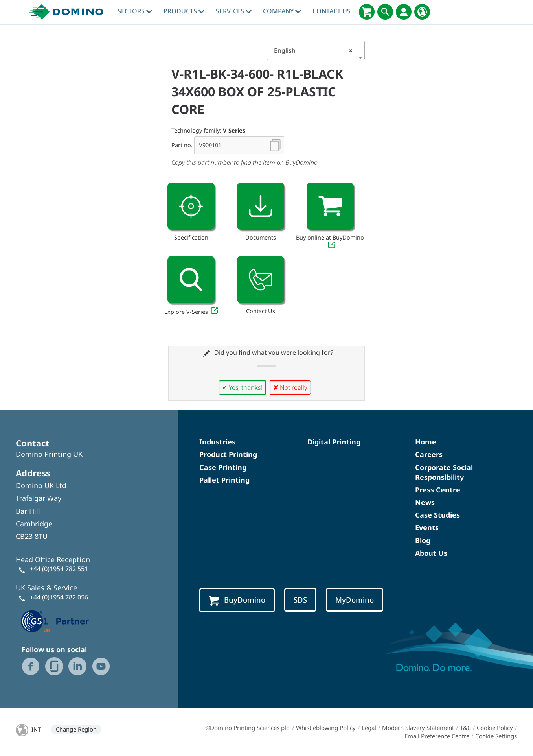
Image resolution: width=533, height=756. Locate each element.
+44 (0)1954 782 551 (59, 569)
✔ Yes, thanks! (242, 387)
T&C (465, 728)
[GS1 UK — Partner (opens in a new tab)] (55, 620)
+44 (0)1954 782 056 (59, 597)
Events (427, 527)
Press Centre (438, 490)
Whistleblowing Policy (326, 728)
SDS (300, 600)
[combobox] (316, 50)
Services (234, 11)
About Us (431, 553)
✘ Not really (290, 387)
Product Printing (228, 454)
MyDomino (355, 600)
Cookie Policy (495, 728)
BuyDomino (237, 600)
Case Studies (437, 515)
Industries (217, 442)
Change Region (76, 729)
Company (282, 11)
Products (184, 11)
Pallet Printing (224, 480)
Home (426, 442)
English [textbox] (313, 50)
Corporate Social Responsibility (444, 472)
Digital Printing (334, 442)
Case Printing (223, 467)
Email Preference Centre (437, 736)
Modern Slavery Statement (418, 728)
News (425, 502)
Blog (423, 540)
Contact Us (332, 11)
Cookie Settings (496, 736)
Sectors (135, 11)
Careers (429, 454)
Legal (369, 728)
